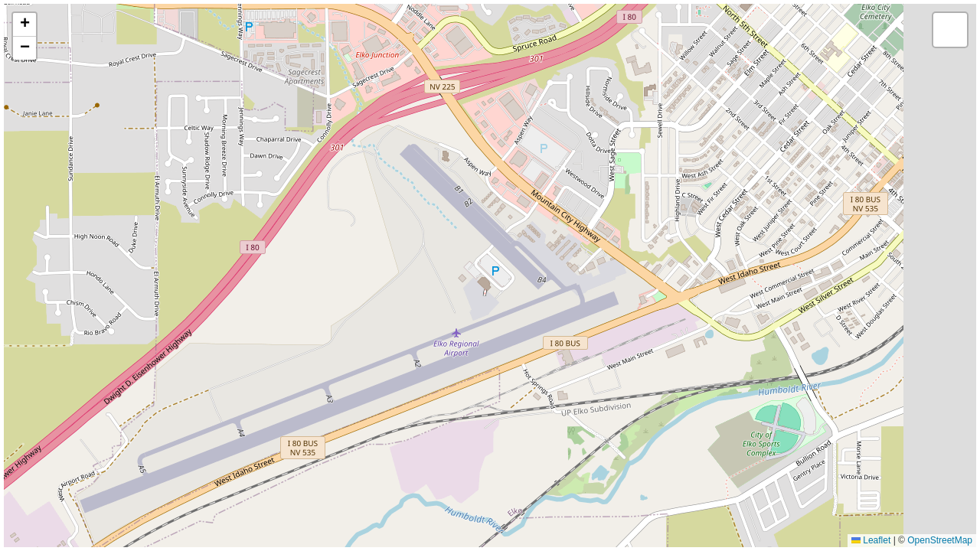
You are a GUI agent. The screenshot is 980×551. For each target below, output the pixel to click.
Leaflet (871, 540)
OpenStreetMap (940, 540)
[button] (24, 25)
